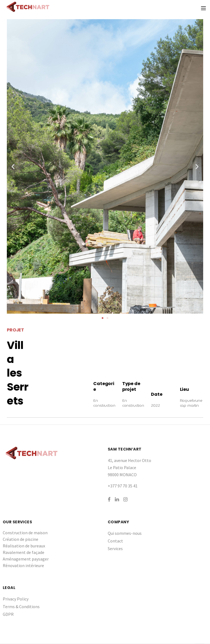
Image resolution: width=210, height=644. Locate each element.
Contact (115, 541)
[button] (103, 318)
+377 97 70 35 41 (123, 486)
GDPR (8, 614)
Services (115, 548)
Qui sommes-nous (125, 533)
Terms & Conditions (21, 607)
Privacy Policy (16, 599)
